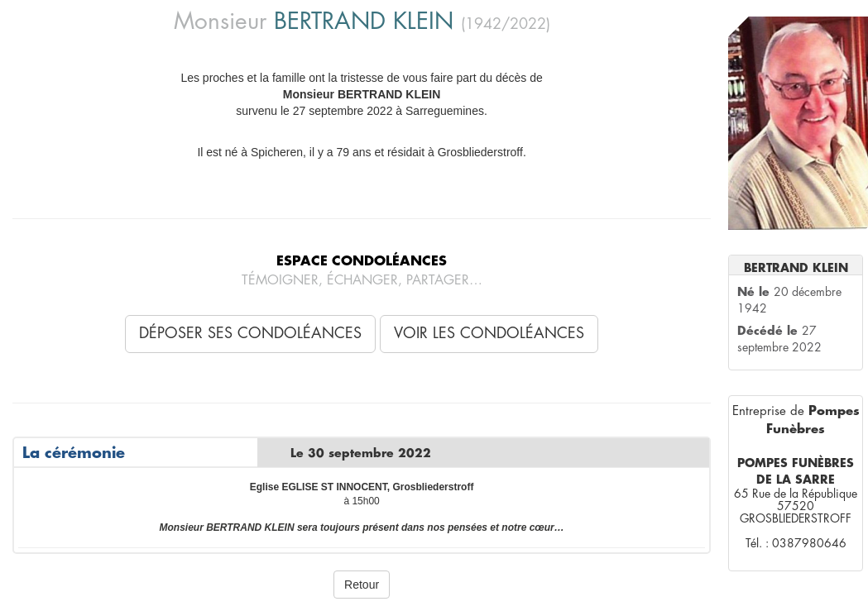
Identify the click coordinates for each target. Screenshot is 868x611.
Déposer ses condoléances (250, 333)
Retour (362, 585)
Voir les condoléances (489, 333)
